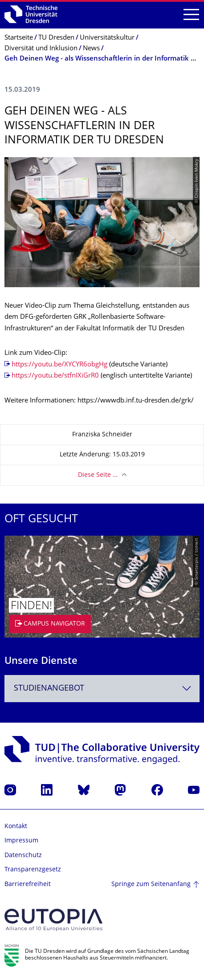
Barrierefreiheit (28, 884)
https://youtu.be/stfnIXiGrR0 (55, 376)
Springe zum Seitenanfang (151, 884)
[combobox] (102, 689)
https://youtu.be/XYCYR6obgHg (59, 365)
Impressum (21, 841)
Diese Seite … (98, 475)
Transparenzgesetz (33, 870)
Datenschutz (23, 856)
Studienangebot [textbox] (49, 689)
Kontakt (16, 827)
